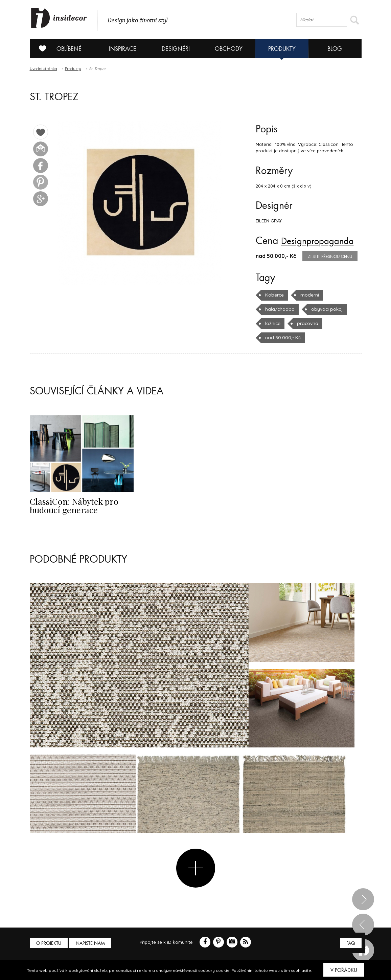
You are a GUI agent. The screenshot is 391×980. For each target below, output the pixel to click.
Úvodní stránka (43, 69)
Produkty (282, 49)
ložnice (273, 323)
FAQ (350, 943)
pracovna (307, 323)
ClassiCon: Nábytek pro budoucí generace (71, 505)
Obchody (229, 49)
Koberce (274, 295)
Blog (335, 49)
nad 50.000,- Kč (282, 337)
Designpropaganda (321, 241)
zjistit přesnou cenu (330, 257)
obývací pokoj (324, 309)
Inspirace (123, 49)
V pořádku (344, 970)
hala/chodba (279, 309)
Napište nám (92, 943)
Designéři (176, 49)
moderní (308, 295)
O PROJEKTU (49, 943)
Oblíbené (58, 48)
